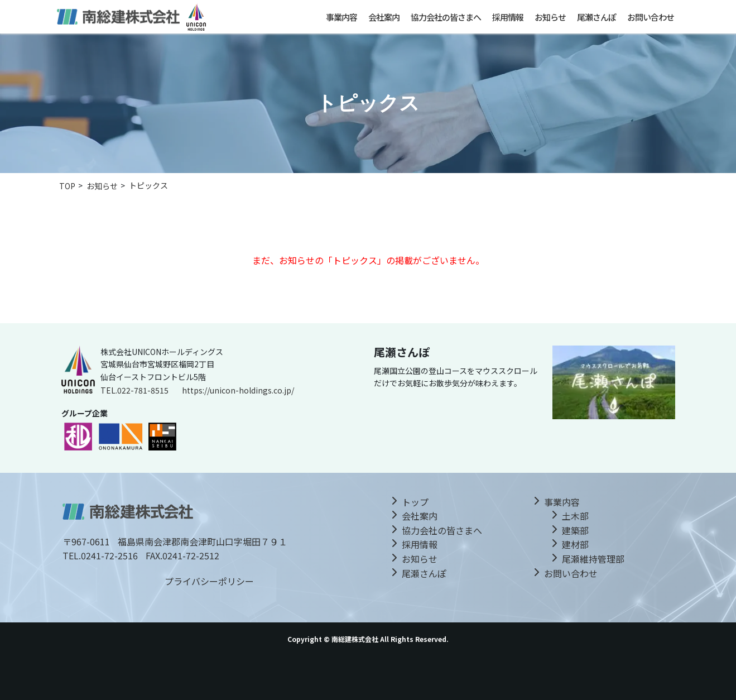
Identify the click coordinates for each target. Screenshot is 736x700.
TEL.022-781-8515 (134, 390)
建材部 (575, 544)
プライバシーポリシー (209, 581)
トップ (415, 502)
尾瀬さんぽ (597, 17)
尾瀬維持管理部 (593, 559)
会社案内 (384, 17)
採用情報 (508, 17)
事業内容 (341, 17)
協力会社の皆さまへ (446, 17)
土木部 (575, 516)
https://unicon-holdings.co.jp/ (238, 390)
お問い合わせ (651, 17)
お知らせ (550, 17)
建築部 (575, 530)
